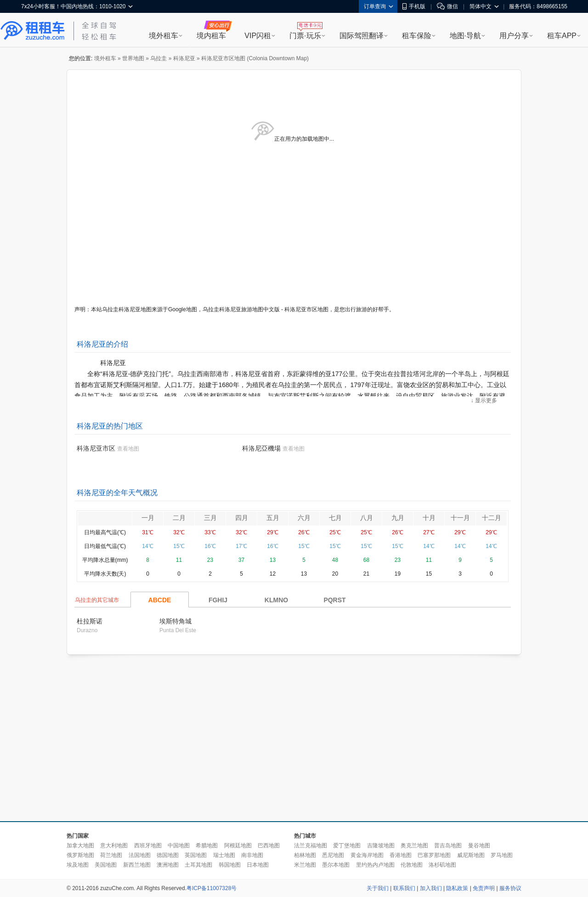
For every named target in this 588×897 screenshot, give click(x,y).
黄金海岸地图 (367, 855)
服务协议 (510, 888)
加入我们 (431, 888)
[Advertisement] (248, 738)
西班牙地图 (148, 846)
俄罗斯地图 (80, 855)
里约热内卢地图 (375, 865)
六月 (304, 518)
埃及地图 (78, 865)
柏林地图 (305, 855)
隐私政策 (457, 888)
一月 (148, 518)
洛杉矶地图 (442, 865)
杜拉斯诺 (90, 621)
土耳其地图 (198, 865)
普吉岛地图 (448, 846)
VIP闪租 (258, 36)
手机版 (414, 6)
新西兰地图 (137, 865)
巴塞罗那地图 (434, 855)
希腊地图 (207, 846)
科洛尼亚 (184, 58)
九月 (398, 518)
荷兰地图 (111, 855)
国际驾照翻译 (362, 36)
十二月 (492, 518)
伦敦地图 (412, 865)
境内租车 (211, 36)
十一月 (460, 518)
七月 (335, 518)
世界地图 (133, 58)
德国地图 (168, 855)
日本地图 (258, 865)
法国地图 (140, 855)
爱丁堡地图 (347, 846)
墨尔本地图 (336, 865)
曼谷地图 (479, 846)
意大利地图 (114, 846)
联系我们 (404, 888)
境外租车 (164, 36)
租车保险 (417, 36)
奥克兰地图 (414, 846)
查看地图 (128, 449)
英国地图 (196, 855)
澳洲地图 (168, 865)
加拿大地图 (80, 846)
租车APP (562, 36)
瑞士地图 (224, 855)
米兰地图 (305, 865)
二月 (179, 518)
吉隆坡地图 (381, 846)
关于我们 (378, 888)
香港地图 (401, 855)
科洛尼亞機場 (261, 448)
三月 (210, 518)
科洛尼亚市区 (96, 448)
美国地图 (106, 865)
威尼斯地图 (471, 855)
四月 (242, 518)
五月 (273, 518)
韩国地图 (230, 865)
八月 (367, 518)
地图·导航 (465, 36)
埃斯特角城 (175, 621)
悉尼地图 (333, 855)
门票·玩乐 (305, 36)
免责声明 (484, 888)
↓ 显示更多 (484, 400)
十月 (429, 518)
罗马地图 (502, 855)
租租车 (33, 31)
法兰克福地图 (311, 846)
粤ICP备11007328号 (212, 888)
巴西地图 (269, 846)
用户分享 (514, 36)
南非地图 (252, 855)
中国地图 (179, 846)
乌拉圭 (158, 58)
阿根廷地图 (238, 846)
